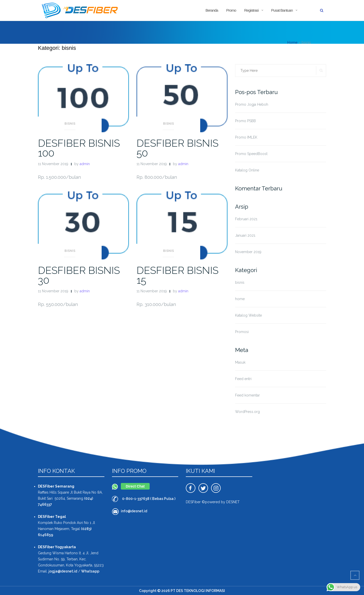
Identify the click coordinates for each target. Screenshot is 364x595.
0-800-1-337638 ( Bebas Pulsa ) (149, 499)
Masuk (240, 362)
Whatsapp (90, 571)
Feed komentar (247, 395)
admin (85, 164)
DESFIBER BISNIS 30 (79, 275)
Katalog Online (247, 170)
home (240, 299)
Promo (231, 10)
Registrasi (251, 10)
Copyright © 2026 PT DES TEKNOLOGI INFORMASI (182, 591)
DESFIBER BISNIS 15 (177, 275)
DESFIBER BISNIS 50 (177, 148)
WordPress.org (247, 412)
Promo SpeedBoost (251, 154)
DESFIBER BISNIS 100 (79, 148)
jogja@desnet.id (63, 571)
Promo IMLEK (246, 137)
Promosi (242, 332)
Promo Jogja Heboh (252, 104)
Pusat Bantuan (282, 10)
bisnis (70, 124)
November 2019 (248, 252)
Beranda (212, 10)
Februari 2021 (246, 219)
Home (292, 42)
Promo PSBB (245, 121)
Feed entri (243, 379)
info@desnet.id (134, 511)
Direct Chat (135, 486)
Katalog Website (248, 315)
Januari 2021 (245, 235)
